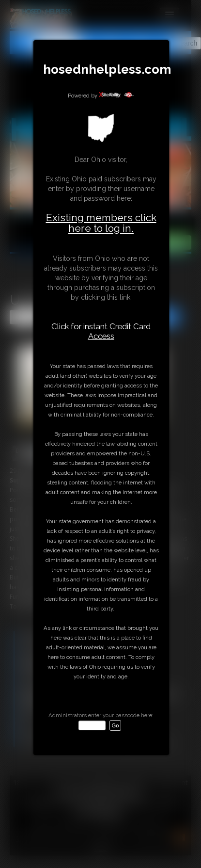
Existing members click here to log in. (101, 223)
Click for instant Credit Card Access (101, 331)
